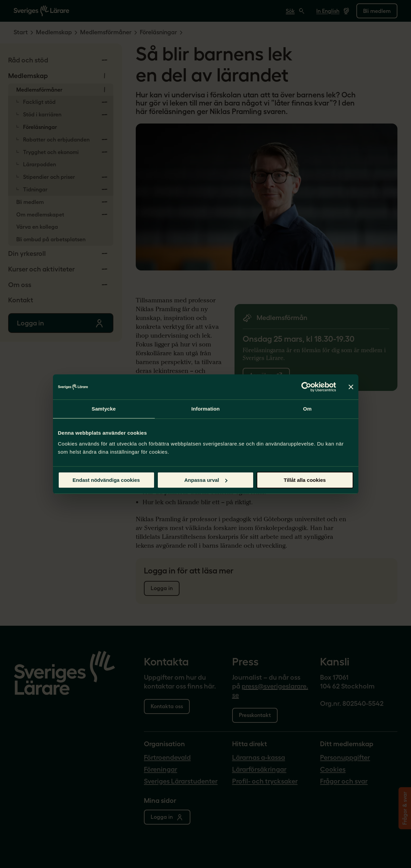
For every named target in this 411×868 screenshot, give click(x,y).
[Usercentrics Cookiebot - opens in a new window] (306, 387)
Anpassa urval (206, 480)
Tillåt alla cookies (305, 480)
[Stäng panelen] (351, 387)
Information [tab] (206, 409)
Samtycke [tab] (104, 409)
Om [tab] (307, 409)
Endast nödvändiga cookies (106, 480)
